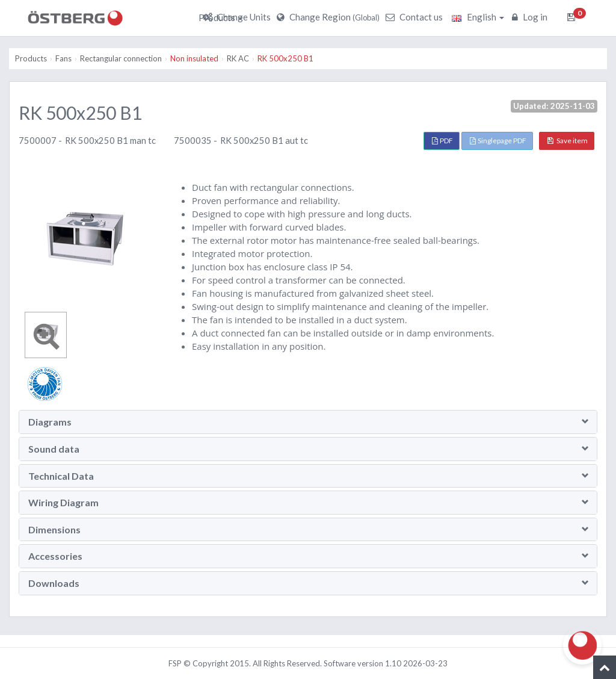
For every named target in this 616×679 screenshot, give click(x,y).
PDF (442, 141)
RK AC (238, 58)
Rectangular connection (121, 58)
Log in (531, 17)
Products (221, 17)
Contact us (416, 17)
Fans (63, 58)
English (478, 17)
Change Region (330, 17)
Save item (568, 141)
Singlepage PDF (498, 141)
